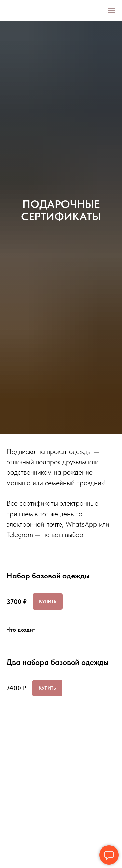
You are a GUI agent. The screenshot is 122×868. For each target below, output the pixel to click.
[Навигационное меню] (112, 10)
